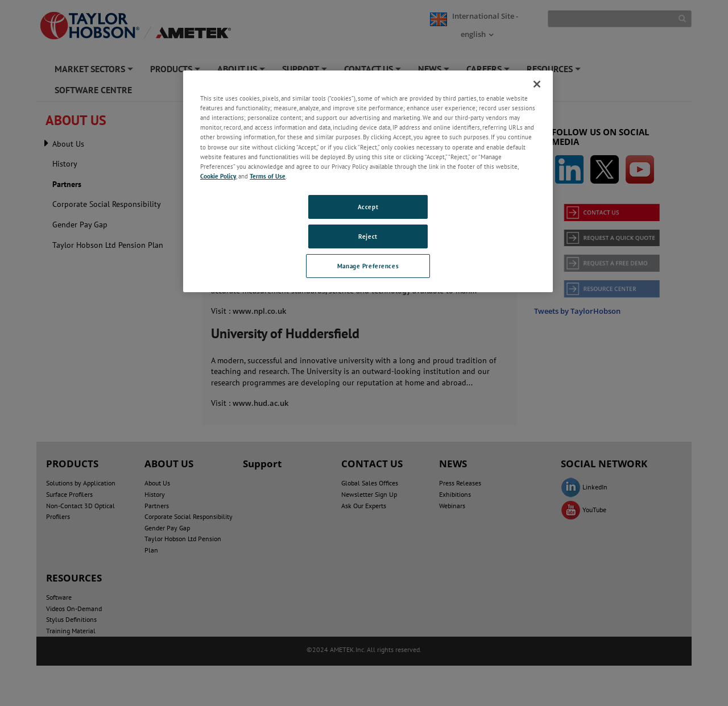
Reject (368, 236)
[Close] (537, 84)
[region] (368, 181)
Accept (368, 207)
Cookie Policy (218, 176)
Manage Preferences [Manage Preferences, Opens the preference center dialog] (368, 266)
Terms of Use (268, 176)
